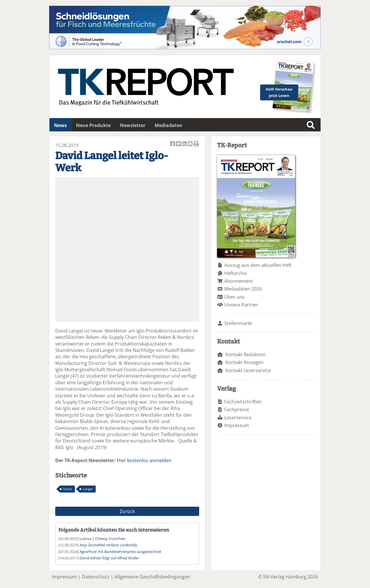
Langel (88, 489)
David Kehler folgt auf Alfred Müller (109, 558)
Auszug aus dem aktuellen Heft (258, 265)
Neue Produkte (93, 125)
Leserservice (238, 418)
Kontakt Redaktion (246, 354)
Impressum (237, 425)
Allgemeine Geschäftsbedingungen (152, 577)
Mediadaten (169, 125)
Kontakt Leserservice (248, 370)
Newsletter (133, 125)
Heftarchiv (236, 273)
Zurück (127, 511)
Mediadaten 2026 (243, 289)
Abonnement (239, 281)
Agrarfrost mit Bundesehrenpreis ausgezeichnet (120, 552)
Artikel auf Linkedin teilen (185, 144)
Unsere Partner (241, 305)
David (67, 489)
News (60, 125)
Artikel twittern (179, 144)
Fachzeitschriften (243, 402)
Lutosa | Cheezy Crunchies (102, 539)
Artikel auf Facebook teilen (173, 144)
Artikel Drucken (196, 144)
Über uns (234, 297)
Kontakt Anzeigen (245, 362)
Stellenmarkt (238, 323)
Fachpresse (237, 409)
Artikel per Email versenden (190, 144)
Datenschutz (96, 577)
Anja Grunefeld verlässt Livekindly (108, 545)
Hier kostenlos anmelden (144, 460)
